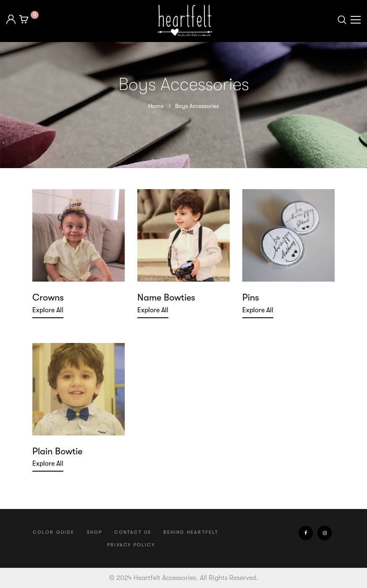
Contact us (133, 532)
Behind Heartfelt (191, 532)
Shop (95, 532)
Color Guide (54, 532)
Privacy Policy (131, 545)
